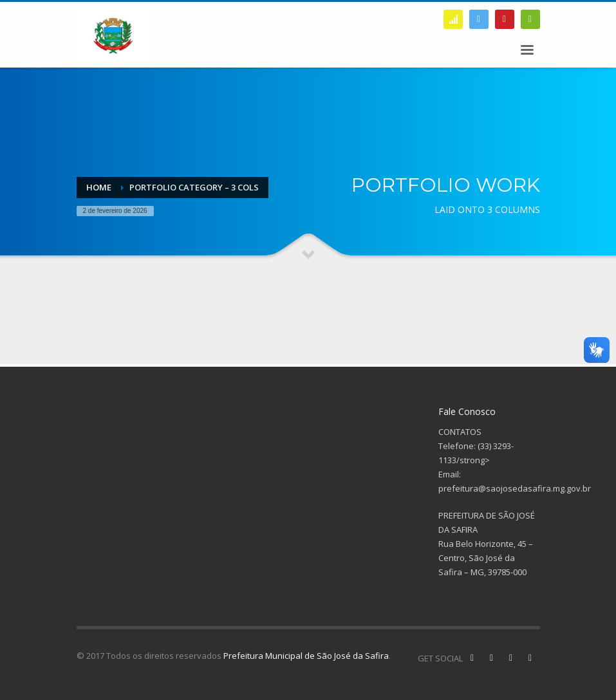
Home (99, 187)
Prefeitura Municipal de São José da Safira (306, 656)
